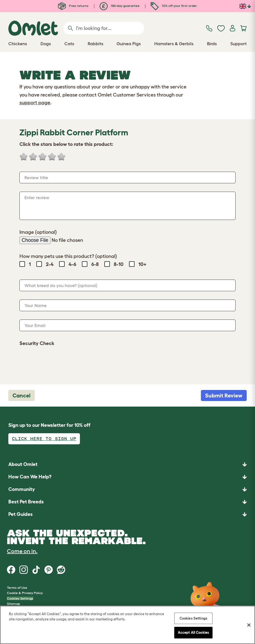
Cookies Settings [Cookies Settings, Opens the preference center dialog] (193, 618)
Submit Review (224, 395)
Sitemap (13, 604)
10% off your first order (174, 6)
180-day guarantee (120, 6)
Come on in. (22, 551)
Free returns (73, 6)
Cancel (22, 395)
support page (35, 103)
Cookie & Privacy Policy (25, 593)
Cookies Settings (20, 598)
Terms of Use (17, 588)
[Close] (249, 625)
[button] (127, 514)
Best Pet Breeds (26, 502)
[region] (127, 625)
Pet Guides (21, 514)
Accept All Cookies (193, 632)
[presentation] (62, 362)
